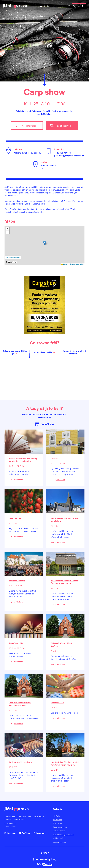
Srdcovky (80, 6)
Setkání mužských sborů (20, 762)
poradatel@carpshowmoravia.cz (69, 156)
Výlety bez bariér (43, 352)
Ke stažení (57, 820)
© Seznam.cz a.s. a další (76, 264)
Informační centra (61, 827)
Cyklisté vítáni (59, 838)
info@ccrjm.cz (10, 823)
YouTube (26, 833)
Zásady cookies (59, 842)
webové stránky (48, 165)
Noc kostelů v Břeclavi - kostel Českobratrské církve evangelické (65, 583)
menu (46, 6)
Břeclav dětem (58, 703)
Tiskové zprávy (59, 831)
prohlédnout (19, 479)
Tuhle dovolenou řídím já (15, 352)
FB (42, 168)
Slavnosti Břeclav (17, 581)
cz (66, 6)
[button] (45, 243)
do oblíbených (64, 126)
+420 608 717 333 (63, 153)
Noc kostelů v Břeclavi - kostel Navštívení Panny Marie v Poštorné (65, 765)
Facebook (12, 833)
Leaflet (64, 264)
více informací (29, 126)
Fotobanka (58, 823)
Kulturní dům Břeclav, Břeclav (27, 153)
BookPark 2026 (16, 643)
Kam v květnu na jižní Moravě (74, 352)
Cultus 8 (55, 458)
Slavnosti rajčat (16, 518)
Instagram (41, 833)
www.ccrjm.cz (10, 826)
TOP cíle (56, 816)
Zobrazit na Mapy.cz (13, 257)
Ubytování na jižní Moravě (64, 834)
